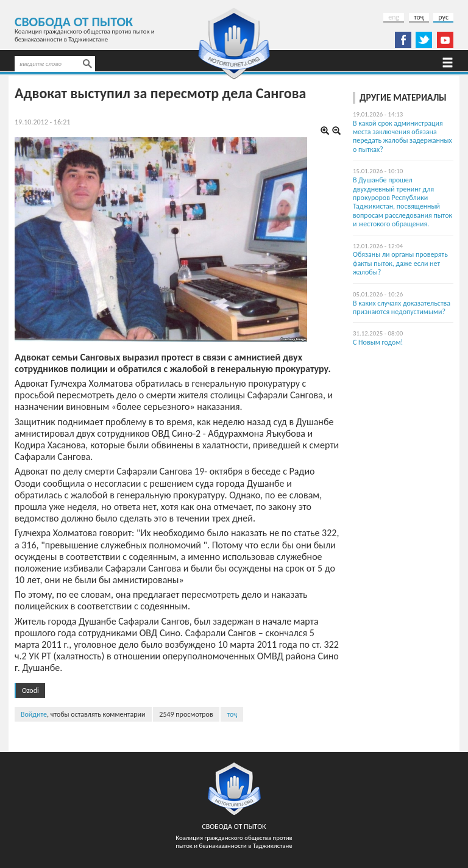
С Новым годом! (378, 342)
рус (443, 17)
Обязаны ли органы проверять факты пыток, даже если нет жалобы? (400, 263)
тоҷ (419, 17)
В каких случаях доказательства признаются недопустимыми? (402, 307)
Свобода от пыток (74, 22)
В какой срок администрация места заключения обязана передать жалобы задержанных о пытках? (402, 136)
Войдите (34, 714)
